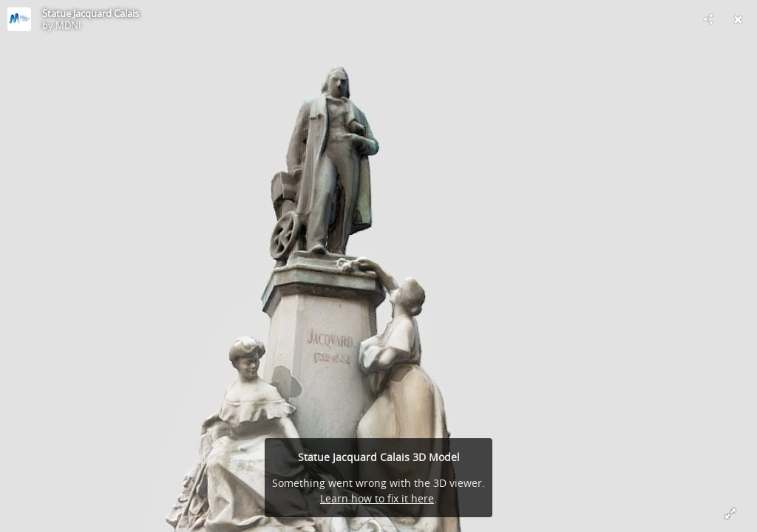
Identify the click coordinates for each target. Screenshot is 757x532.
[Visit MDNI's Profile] (19, 19)
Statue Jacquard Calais (91, 13)
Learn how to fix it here (377, 498)
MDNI (68, 25)
